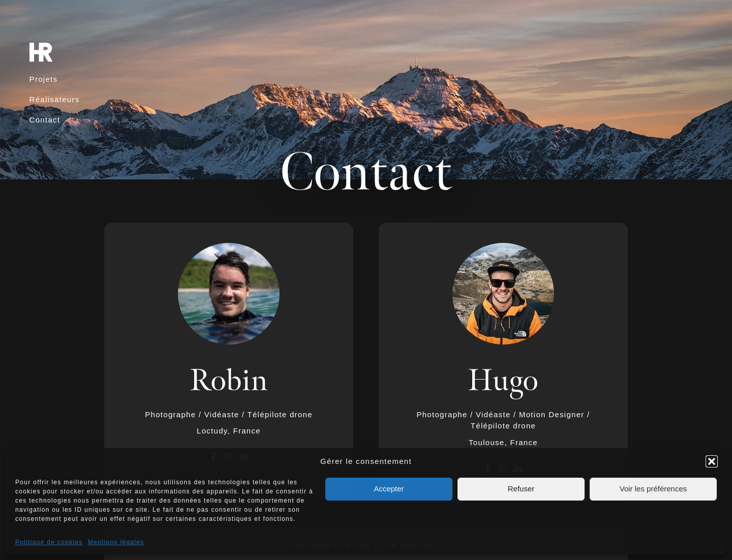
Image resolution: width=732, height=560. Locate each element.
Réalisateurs (55, 99)
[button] (712, 461)
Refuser (521, 489)
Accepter (389, 489)
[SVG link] (41, 52)
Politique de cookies (49, 542)
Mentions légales (116, 542)
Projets (44, 79)
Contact (45, 120)
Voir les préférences (653, 489)
